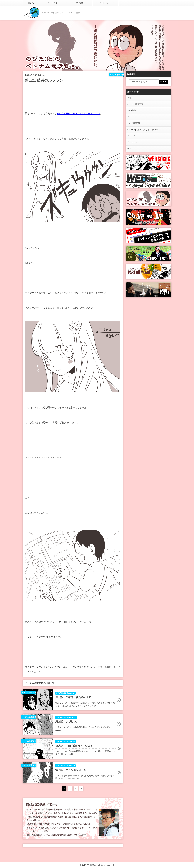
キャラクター (53, 3)
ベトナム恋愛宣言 (135, 104)
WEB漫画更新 (134, 123)
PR (129, 117)
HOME (31, 3)
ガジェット (132, 142)
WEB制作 (132, 110)
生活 (129, 149)
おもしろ (131, 136)
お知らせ (131, 98)
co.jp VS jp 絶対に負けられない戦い (143, 130)
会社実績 (79, 3)
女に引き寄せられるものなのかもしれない (78, 113)
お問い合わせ (105, 3)
